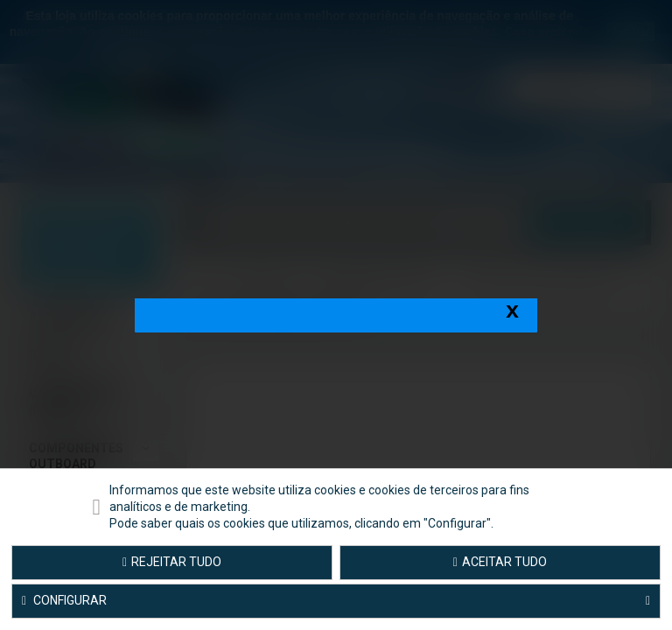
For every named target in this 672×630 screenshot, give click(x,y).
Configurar (336, 601)
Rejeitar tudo (172, 562)
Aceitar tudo (500, 562)
